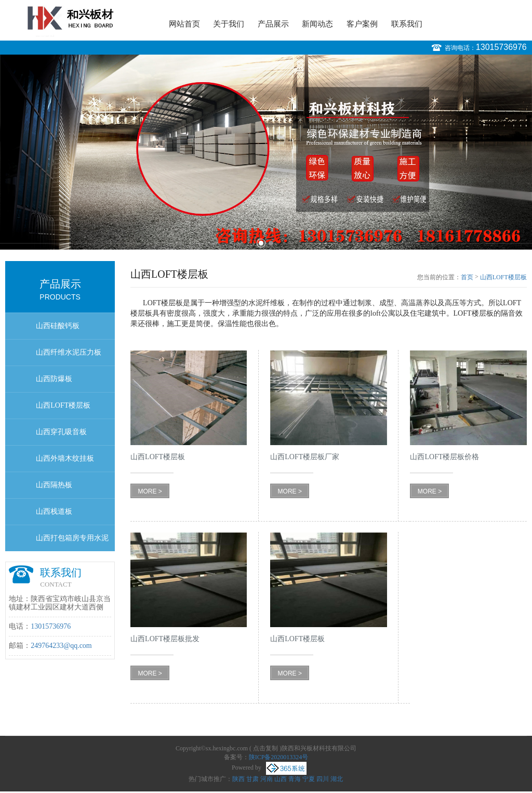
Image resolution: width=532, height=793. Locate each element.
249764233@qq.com (61, 646)
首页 (467, 277)
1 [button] (261, 243)
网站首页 (184, 24)
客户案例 (362, 24)
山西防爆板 (54, 379)
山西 (281, 779)
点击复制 (265, 748)
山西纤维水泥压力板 (69, 352)
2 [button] (271, 243)
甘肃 (252, 779)
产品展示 (273, 24)
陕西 (238, 779)
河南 (267, 779)
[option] (266, 152)
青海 (295, 779)
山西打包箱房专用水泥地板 (72, 543)
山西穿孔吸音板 (61, 432)
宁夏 (309, 779)
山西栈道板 (54, 511)
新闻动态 (317, 24)
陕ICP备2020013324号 (279, 757)
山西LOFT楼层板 (63, 405)
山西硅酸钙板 (58, 326)
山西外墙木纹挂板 (65, 458)
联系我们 (407, 24)
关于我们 (229, 24)
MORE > (150, 491)
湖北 (337, 779)
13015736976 (501, 47)
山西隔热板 (54, 485)
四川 (323, 779)
